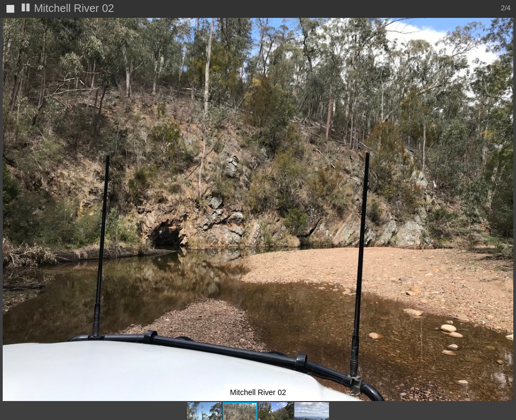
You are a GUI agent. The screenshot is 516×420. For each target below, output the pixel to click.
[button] (506, 46)
